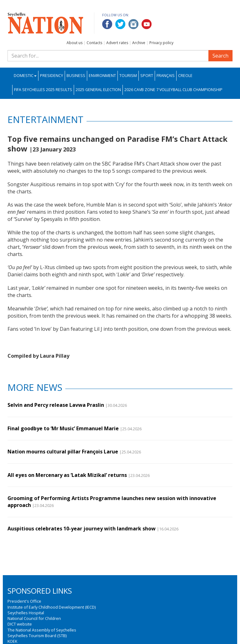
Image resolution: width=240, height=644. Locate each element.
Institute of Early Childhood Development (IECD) (52, 607)
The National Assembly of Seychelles (42, 630)
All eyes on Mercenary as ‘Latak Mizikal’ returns (67, 475)
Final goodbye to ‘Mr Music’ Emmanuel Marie (63, 428)
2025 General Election (98, 90)
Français (166, 76)
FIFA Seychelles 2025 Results (43, 90)
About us (75, 43)
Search (220, 56)
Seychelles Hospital (26, 613)
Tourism (128, 76)
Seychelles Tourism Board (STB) (37, 636)
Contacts (94, 43)
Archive (139, 43)
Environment (102, 76)
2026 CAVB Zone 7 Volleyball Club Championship (173, 90)
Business (76, 76)
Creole (185, 76)
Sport (147, 76)
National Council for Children (34, 618)
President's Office (24, 601)
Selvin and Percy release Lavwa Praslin (56, 405)
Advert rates (117, 43)
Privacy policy (161, 43)
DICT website (20, 624)
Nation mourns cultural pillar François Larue (63, 452)
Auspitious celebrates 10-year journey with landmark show (82, 529)
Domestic (25, 76)
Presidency (52, 76)
